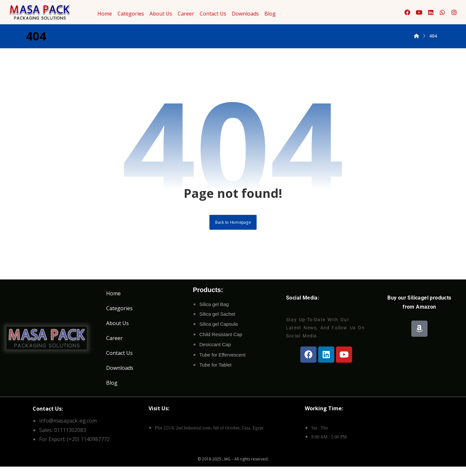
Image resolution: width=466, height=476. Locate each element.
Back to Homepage (233, 227)
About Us (161, 14)
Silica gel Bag (214, 310)
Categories (131, 14)
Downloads (245, 14)
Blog (270, 14)
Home (105, 14)
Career (186, 14)
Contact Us (213, 14)
